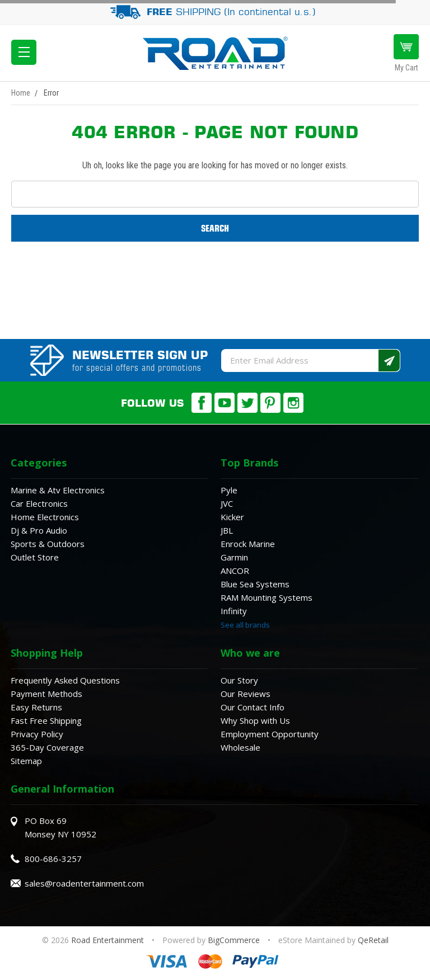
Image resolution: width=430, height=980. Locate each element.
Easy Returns (36, 707)
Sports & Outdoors (48, 544)
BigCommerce (234, 940)
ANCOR (235, 571)
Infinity (234, 611)
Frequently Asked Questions (65, 680)
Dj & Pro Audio (39, 530)
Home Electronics (45, 517)
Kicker (232, 517)
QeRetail (373, 940)
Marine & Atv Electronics (58, 490)
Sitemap (26, 761)
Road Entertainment (109, 940)
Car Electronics (39, 503)
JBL (227, 530)
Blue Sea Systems (255, 584)
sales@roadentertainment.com (84, 883)
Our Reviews (246, 694)
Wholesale (240, 747)
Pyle (229, 490)
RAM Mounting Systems (267, 597)
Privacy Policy (37, 734)
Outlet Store (35, 557)
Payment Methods (46, 694)
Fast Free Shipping (46, 720)
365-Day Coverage (47, 747)
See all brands (245, 625)
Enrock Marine (248, 544)
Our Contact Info (253, 707)
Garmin (234, 557)
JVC (227, 503)
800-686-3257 (53, 859)
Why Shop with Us (255, 720)
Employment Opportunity (270, 734)
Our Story (239, 680)
